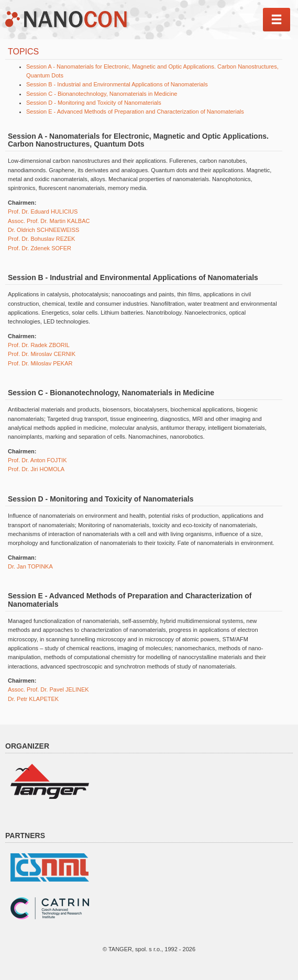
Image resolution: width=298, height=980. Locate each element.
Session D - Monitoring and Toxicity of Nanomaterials (94, 103)
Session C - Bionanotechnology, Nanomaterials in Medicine (102, 94)
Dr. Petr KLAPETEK (33, 699)
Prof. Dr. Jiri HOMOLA (36, 469)
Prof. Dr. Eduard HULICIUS (43, 211)
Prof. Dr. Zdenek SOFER (40, 248)
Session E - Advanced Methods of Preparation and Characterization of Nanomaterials (135, 112)
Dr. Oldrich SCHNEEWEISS (43, 230)
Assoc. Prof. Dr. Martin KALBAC (49, 221)
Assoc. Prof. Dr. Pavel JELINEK (48, 689)
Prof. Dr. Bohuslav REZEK (41, 239)
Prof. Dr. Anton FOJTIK (37, 460)
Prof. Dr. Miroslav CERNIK (42, 354)
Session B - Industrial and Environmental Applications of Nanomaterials (117, 84)
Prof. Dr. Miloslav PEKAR (40, 363)
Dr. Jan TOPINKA (30, 566)
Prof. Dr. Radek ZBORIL (39, 345)
